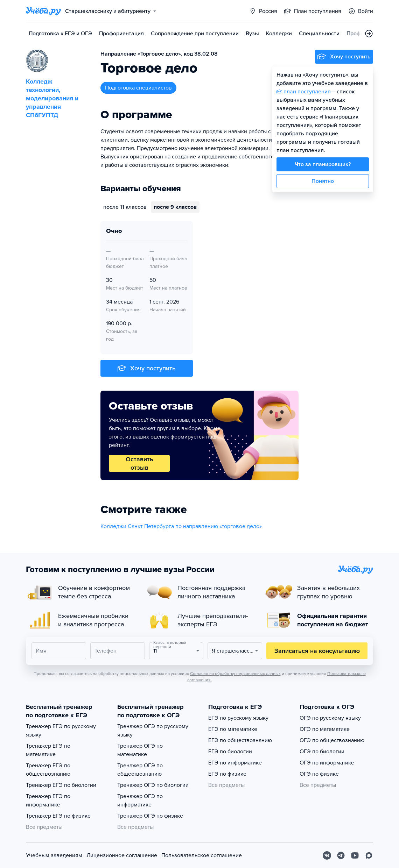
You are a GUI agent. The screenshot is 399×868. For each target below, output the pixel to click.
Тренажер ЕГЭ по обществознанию (48, 770)
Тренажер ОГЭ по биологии (153, 785)
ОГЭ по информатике (327, 763)
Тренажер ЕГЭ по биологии (61, 785)
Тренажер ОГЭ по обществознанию (140, 770)
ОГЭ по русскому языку (330, 718)
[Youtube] (355, 855)
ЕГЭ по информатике (235, 763)
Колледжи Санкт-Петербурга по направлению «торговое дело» (181, 526)
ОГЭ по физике (319, 774)
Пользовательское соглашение (202, 855)
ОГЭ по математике (325, 729)
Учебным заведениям (54, 855)
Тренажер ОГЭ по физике (150, 816)
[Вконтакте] (327, 855)
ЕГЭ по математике (233, 729)
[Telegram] (341, 855)
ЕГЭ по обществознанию (240, 740)
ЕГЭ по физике (227, 774)
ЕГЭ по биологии (230, 752)
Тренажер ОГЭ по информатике (140, 801)
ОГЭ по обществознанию (332, 740)
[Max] (369, 855)
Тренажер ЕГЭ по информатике (48, 801)
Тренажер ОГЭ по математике (140, 750)
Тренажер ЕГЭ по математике (48, 750)
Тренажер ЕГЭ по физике (58, 816)
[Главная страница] (43, 11)
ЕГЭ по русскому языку (238, 718)
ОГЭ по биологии (322, 752)
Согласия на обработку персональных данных (235, 674)
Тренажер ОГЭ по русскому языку (153, 731)
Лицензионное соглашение (122, 855)
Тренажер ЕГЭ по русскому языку (61, 731)
